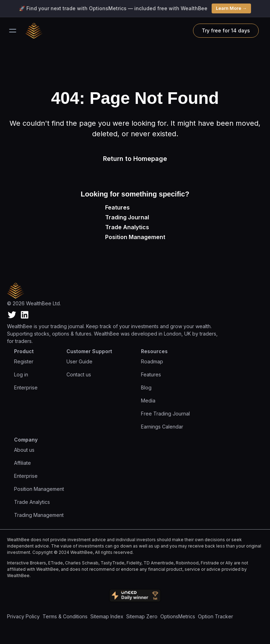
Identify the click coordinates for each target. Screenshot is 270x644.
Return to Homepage (135, 159)
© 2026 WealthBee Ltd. (34, 303)
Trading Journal (127, 217)
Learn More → (231, 8)
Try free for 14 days (226, 30)
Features (117, 207)
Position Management (135, 237)
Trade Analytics (127, 227)
